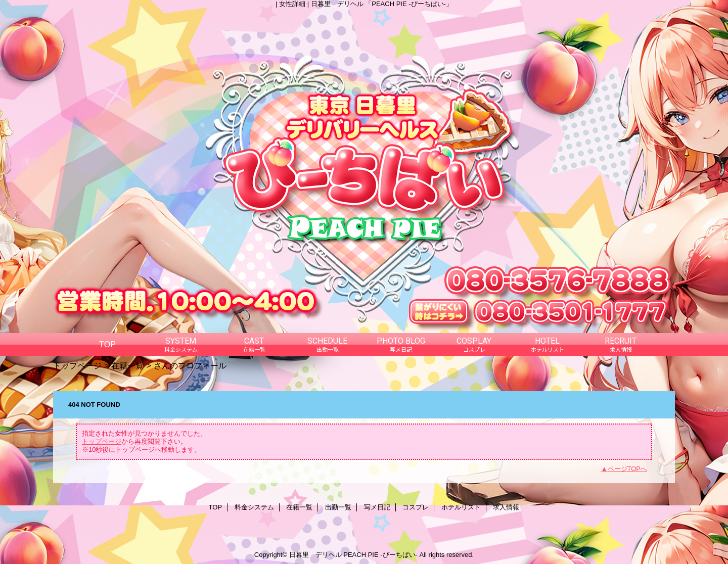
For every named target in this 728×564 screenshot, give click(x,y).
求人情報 (506, 507)
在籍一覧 (127, 365)
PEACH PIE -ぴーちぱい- (380, 555)
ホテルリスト (461, 507)
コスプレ (416, 507)
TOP (107, 344)
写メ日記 (377, 507)
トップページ (77, 365)
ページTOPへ (628, 469)
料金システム (254, 507)
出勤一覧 (338, 507)
